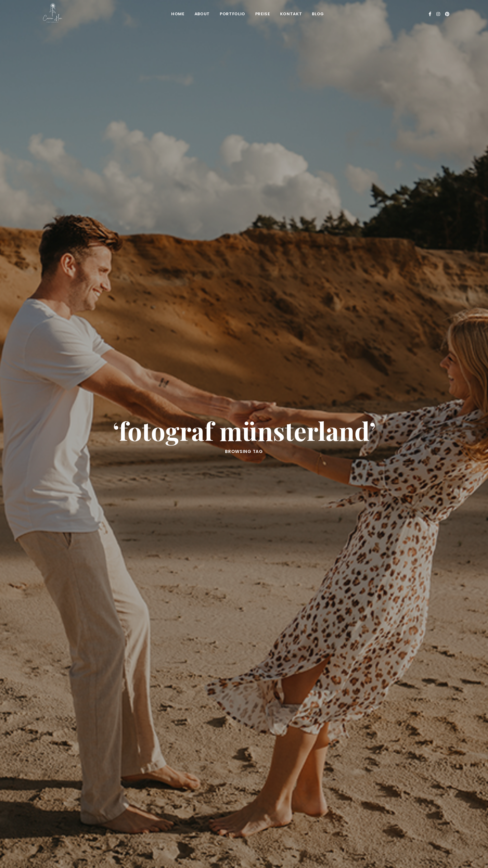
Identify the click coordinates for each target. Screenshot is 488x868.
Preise (263, 14)
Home (178, 14)
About (202, 14)
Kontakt (291, 14)
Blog (318, 14)
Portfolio (232, 14)
